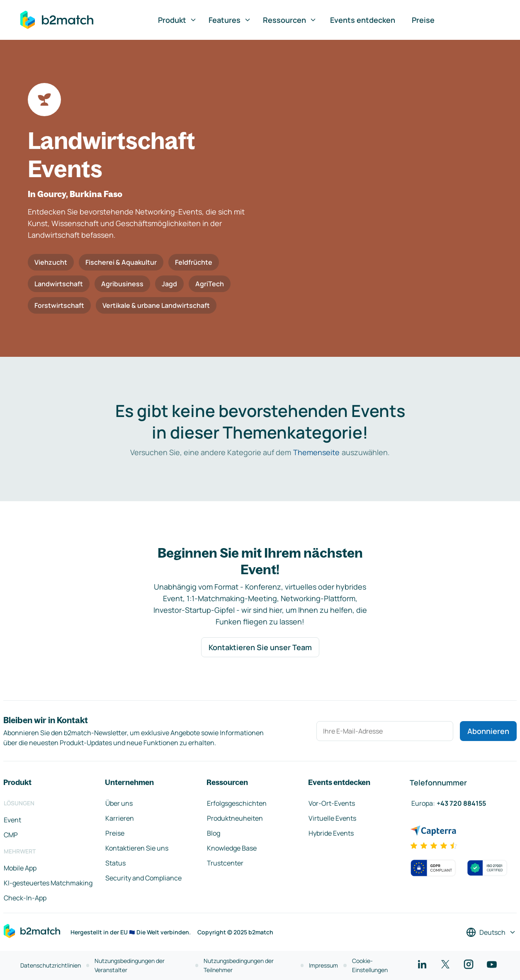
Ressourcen (290, 20)
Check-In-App (25, 898)
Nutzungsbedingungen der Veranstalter (130, 965)
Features (230, 20)
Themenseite (316, 452)
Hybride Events (331, 833)
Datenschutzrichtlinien (51, 965)
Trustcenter (225, 863)
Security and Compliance (143, 878)
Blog (214, 833)
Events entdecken (363, 20)
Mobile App (20, 868)
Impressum (323, 965)
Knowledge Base (232, 848)
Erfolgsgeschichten (237, 803)
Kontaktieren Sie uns (137, 848)
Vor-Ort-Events (332, 803)
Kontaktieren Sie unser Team (260, 647)
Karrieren (120, 818)
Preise (423, 20)
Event (12, 820)
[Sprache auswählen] (491, 932)
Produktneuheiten (235, 818)
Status (115, 863)
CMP (11, 835)
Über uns (119, 803)
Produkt (177, 20)
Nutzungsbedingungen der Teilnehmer (239, 965)
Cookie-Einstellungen (370, 965)
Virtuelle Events (332, 818)
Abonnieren (488, 731)
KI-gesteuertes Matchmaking (48, 883)
